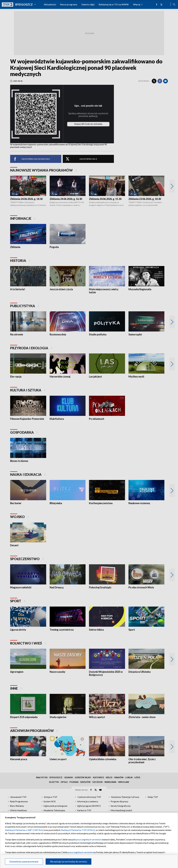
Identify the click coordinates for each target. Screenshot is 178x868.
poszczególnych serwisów (89, 839)
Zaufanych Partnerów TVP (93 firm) (78, 830)
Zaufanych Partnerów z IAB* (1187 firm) (24, 830)
